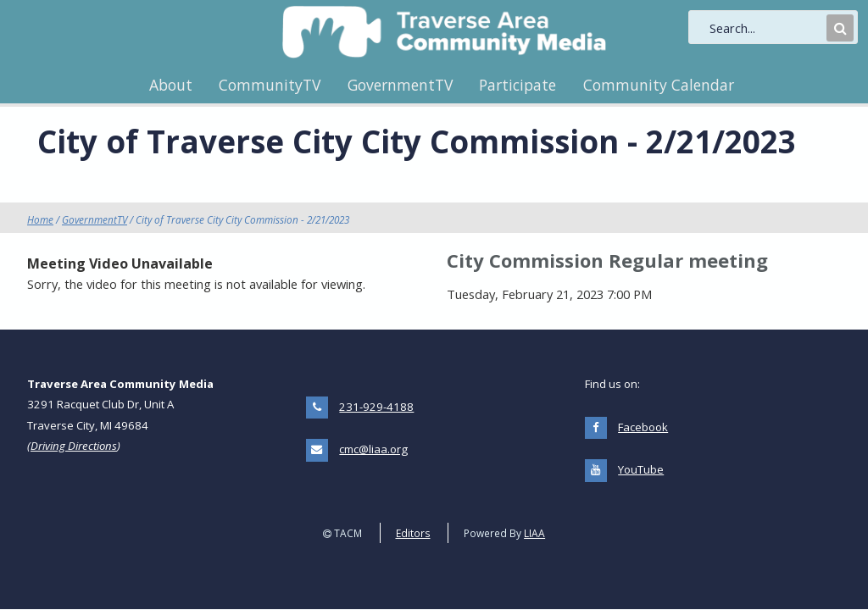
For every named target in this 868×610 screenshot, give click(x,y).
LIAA (534, 533)
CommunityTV (270, 85)
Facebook (643, 427)
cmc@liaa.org (373, 449)
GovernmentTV (400, 85)
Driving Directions (74, 446)
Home (40, 219)
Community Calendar (659, 85)
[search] (766, 28)
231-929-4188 (376, 407)
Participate (517, 85)
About (171, 85)
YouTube (641, 469)
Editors (413, 533)
